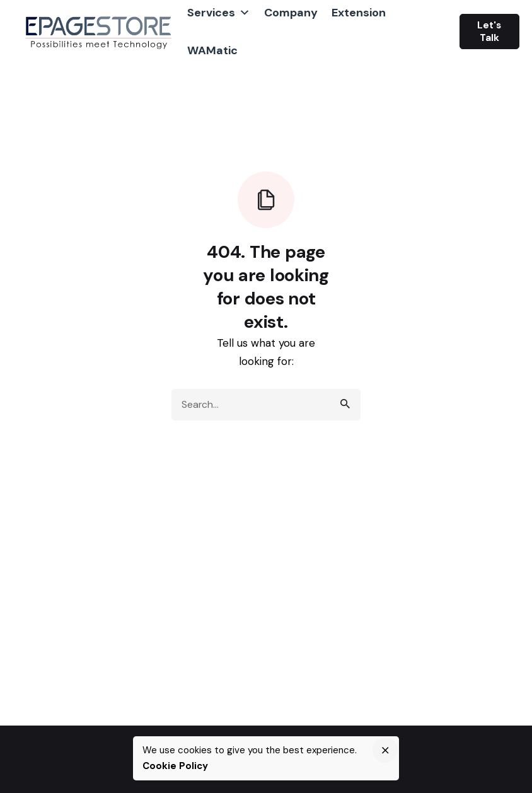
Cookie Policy (175, 766)
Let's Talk (489, 32)
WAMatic (212, 50)
